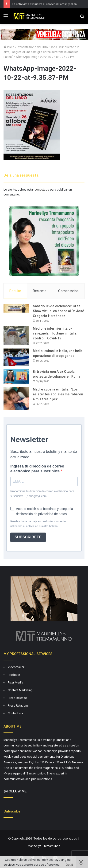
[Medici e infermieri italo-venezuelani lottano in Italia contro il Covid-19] (16, 335)
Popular (15, 291)
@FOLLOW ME (15, 791)
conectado (42, 190)
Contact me (15, 713)
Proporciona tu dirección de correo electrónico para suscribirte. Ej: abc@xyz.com (42, 494)
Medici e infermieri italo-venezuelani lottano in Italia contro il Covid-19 (55, 333)
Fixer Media (15, 682)
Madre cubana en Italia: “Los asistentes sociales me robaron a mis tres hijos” (58, 394)
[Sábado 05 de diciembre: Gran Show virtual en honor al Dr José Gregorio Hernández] (16, 308)
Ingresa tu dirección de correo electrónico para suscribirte (37, 469)
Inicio (9, 47)
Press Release (17, 698)
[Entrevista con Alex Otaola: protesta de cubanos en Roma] (16, 376)
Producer (14, 675)
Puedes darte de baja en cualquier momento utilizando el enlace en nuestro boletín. (38, 524)
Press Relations (18, 706)
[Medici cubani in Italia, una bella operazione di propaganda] (16, 357)
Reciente (40, 291)
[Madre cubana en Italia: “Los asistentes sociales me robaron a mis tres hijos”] (16, 398)
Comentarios (68, 291)
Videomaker (16, 667)
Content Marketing (20, 690)
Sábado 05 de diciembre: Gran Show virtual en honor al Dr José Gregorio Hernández (58, 311)
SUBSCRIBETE (28, 537)
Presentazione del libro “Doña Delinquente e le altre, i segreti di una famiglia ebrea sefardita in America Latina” (41, 52)
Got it (69, 865)
